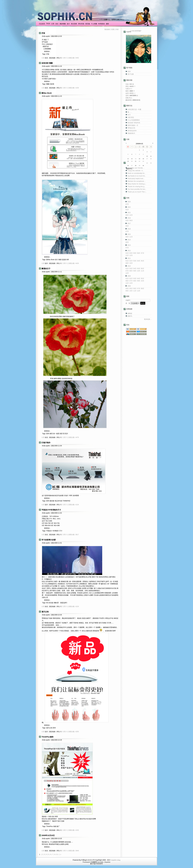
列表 (117, 29)
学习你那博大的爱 (49, 540)
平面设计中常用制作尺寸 (51, 510)
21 (136, 161)
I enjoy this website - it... (136, 171)
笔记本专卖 (58, 501)
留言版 (88, 24)
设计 (68, 24)
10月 (131, 263)
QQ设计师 (65, 260)
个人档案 (94, 24)
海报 (60, 260)
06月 (127, 237)
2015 (129, 234)
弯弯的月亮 (131, 128)
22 (139, 161)
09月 (135, 271)
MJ (47, 603)
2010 (129, 266)
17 (147, 159)
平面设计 (49, 531)
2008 (129, 286)
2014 (129, 240)
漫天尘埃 (45, 612)
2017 (129, 223)
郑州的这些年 (132, 131)
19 (128, 161)
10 (147, 156)
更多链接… (148, 319)
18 (151, 159)
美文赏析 (74, 24)
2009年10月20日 (48, 835)
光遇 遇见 (131, 117)
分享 (53, 24)
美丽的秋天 (131, 133)
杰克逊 (51, 603)
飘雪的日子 (46, 269)
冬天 (129, 115)
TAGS (48, 24)
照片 (67, 434)
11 (151, 156)
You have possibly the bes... (137, 189)
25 (151, 163)
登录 (129, 72)
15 (139, 159)
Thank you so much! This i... (137, 192)
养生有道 (81, 24)
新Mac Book (47, 93)
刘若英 (52, 84)
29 (139, 166)
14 (136, 159)
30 (143, 166)
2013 (129, 245)
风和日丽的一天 (133, 125)
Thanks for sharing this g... (136, 187)
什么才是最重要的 (134, 120)
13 (132, 159)
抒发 (43, 33)
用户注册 (131, 74)
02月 (131, 261)
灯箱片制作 (46, 443)
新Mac (48, 260)
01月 (127, 210)
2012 (129, 251)
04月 (139, 261)
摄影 (107, 24)
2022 (129, 207)
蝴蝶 (48, 84)
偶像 (55, 603)
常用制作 (56, 531)
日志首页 (42, 24)
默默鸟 (130, 316)
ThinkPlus (50, 826)
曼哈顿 (52, 501)
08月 (131, 221)
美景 (61, 434)
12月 (131, 215)
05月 (127, 215)
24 (147, 163)
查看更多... (47, 51)
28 (136, 166)
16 (143, 159)
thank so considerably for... (137, 173)
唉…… (130, 112)
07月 (127, 204)
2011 (129, 258)
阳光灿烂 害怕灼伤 (134, 123)
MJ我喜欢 (102, 24)
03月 (127, 221)
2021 (129, 213)
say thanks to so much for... (137, 176)
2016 (129, 229)
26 (128, 166)
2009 (129, 276)
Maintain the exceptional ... (137, 181)
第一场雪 (56, 434)
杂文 (57, 24)
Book (53, 260)
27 (132, 166)
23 (143, 161)
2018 (129, 218)
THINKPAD (66, 501)
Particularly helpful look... (136, 179)
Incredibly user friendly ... (136, 168)
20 (132, 161)
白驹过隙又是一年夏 (134, 109)
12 (128, 159)
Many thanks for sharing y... (137, 184)
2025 (129, 202)
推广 (58, 826)
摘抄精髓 (63, 24)
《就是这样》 (64, 603)
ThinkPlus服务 (48, 737)
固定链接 (52, 58)
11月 (131, 237)
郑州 (48, 434)
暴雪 (51, 434)
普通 (113, 29)
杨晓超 (130, 313)
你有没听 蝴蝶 (47, 63)
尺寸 (61, 531)
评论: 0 (59, 58)
